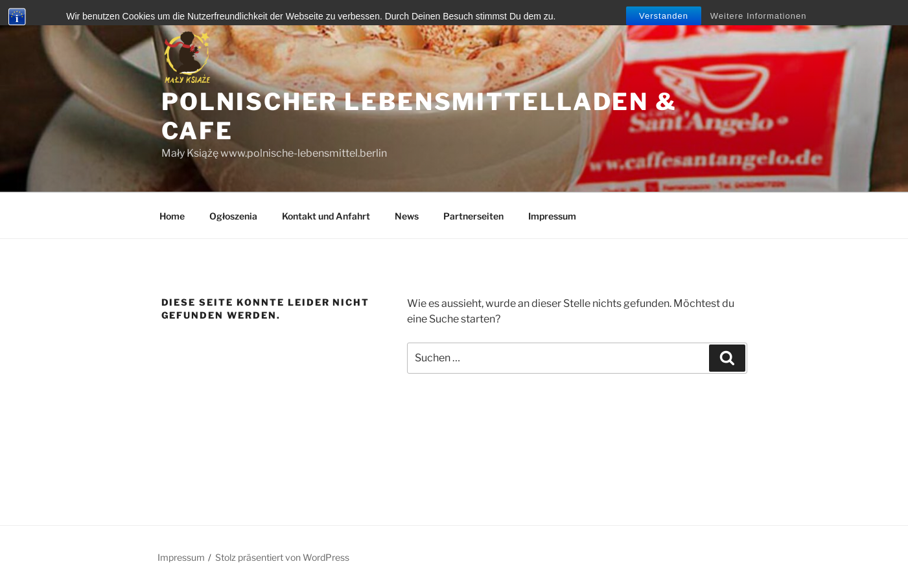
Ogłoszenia (233, 216)
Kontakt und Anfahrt (326, 216)
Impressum (552, 216)
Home (172, 216)
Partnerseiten (473, 216)
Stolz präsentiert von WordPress (282, 557)
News (407, 216)
